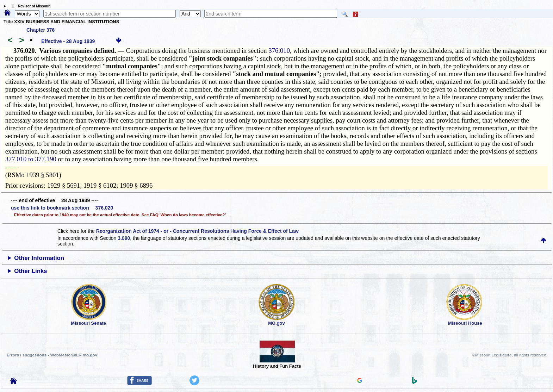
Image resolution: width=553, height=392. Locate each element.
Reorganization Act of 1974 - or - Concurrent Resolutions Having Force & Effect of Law (197, 231)
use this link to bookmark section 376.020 (62, 208)
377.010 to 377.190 (31, 159)
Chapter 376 (41, 30)
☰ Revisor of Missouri (29, 6)
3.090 (124, 238)
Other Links (30, 271)
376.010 (279, 51)
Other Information (39, 258)
